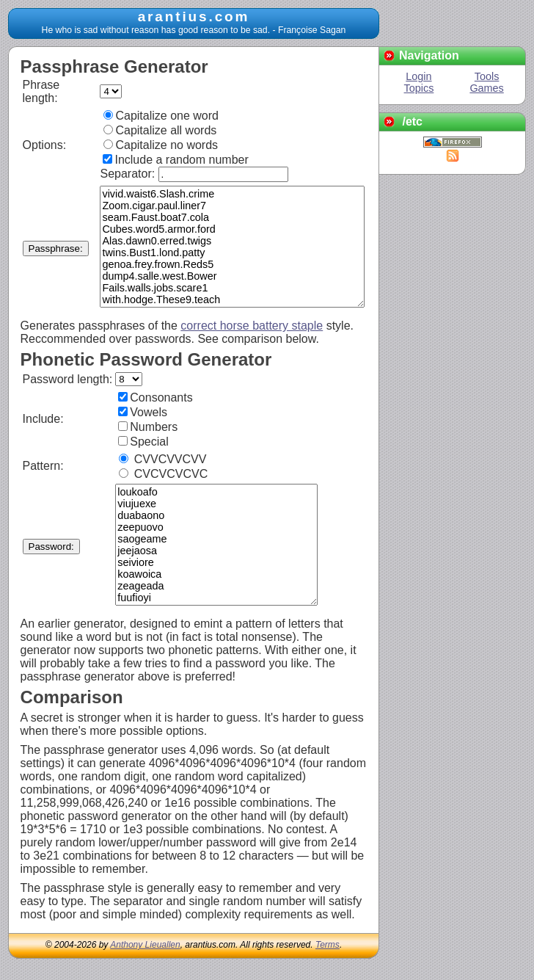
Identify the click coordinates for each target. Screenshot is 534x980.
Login (418, 76)
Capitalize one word (161, 116)
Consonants (155, 398)
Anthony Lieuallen (145, 945)
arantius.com (194, 17)
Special (143, 442)
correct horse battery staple (252, 326)
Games (486, 88)
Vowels (143, 412)
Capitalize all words (160, 130)
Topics (419, 88)
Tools (487, 76)
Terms (328, 945)
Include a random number (175, 160)
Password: (51, 547)
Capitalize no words (161, 145)
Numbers (148, 427)
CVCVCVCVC (163, 474)
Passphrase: (56, 248)
